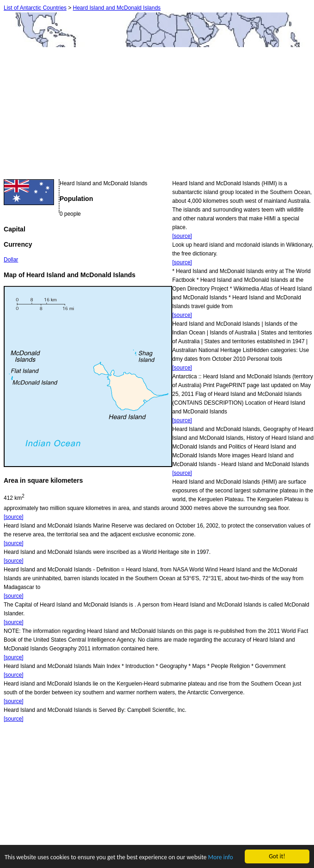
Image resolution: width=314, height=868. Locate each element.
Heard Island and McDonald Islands (117, 8)
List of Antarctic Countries (35, 8)
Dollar (11, 260)
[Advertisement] (81, 115)
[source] (182, 236)
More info (220, 858)
